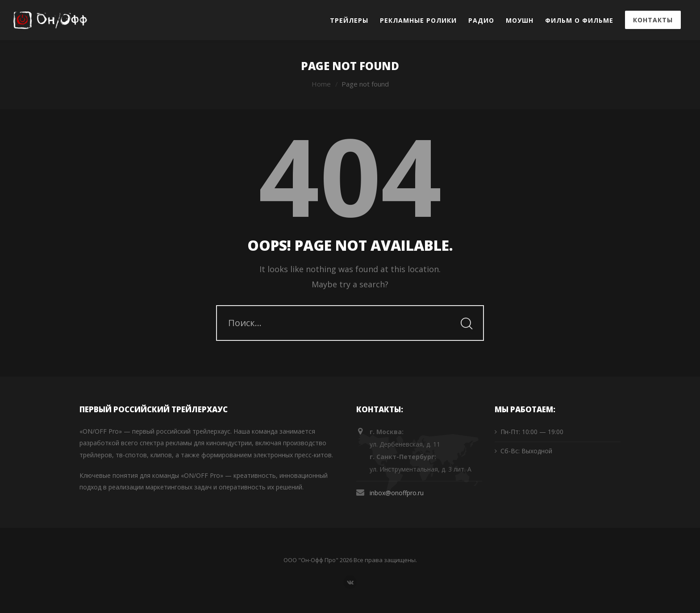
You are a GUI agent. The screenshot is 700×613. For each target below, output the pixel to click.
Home (321, 84)
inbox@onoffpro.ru (397, 493)
